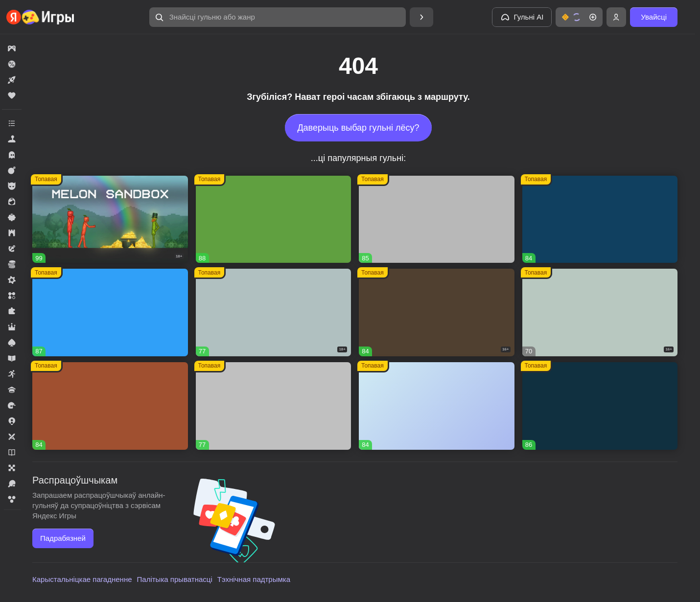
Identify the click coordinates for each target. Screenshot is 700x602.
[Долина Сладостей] (110, 406)
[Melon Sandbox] (110, 220)
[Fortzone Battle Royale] (274, 220)
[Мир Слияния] (437, 406)
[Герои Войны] (600, 313)
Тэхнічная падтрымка (254, 579)
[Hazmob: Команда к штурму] (437, 313)
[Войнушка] (274, 406)
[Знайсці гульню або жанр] (278, 17)
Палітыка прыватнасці (175, 579)
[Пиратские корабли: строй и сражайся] (600, 220)
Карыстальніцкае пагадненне (82, 579)
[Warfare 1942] (274, 313)
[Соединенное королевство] (110, 313)
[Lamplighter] (600, 406)
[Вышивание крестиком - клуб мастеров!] (437, 220)
